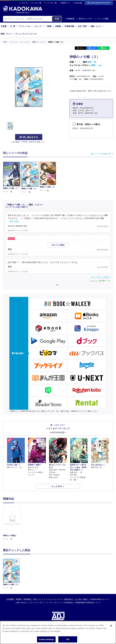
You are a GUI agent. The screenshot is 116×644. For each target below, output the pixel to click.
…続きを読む (14, 221)
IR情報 (18, 599)
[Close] (111, 628)
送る (105, 48)
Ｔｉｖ (77, 62)
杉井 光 (92, 62)
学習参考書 (71, 26)
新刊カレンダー (85, 19)
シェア (93, 48)
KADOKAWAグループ (99, 599)
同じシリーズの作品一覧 (101, 154)
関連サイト (66, 3)
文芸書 (5, 26)
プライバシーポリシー (38, 603)
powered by (100, 281)
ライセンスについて (54, 599)
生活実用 (84, 26)
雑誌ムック (97, 26)
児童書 (59, 26)
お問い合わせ (21, 603)
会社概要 (10, 599)
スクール (33, 34)
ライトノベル (26, 26)
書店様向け (69, 599)
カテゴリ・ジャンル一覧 (31, 3)
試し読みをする (29, 137)
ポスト (82, 48)
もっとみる (57, 486)
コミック (39, 26)
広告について (38, 599)
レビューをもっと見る (99, 277)
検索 (57, 19)
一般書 (50, 26)
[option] (12, 524)
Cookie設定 (68, 603)
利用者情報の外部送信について (88, 603)
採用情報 (27, 599)
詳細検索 (69, 19)
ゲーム (18, 34)
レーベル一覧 (51, 3)
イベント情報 (101, 19)
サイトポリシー (55, 603)
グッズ (25, 34)
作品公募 (79, 3)
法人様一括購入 (82, 599)
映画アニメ (7, 34)
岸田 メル (97, 65)
